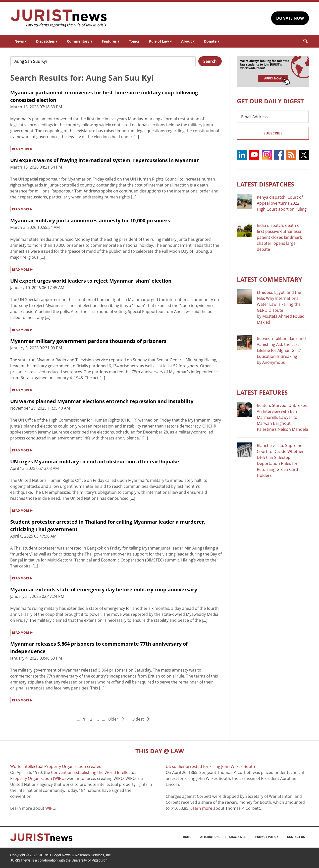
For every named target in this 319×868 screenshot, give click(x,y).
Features (111, 41)
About (188, 41)
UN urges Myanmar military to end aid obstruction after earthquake (95, 462)
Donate (212, 41)
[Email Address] (273, 117)
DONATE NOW (290, 18)
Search (210, 61)
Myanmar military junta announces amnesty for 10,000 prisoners (90, 220)
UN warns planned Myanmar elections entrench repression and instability (102, 401)
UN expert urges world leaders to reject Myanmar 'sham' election (91, 281)
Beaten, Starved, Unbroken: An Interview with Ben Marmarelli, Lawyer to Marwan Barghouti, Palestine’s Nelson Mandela (283, 417)
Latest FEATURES (262, 392)
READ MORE (22, 149)
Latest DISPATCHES (266, 184)
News (21, 41)
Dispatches (47, 41)
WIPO (50, 808)
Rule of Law (160, 41)
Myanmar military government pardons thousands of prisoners (88, 341)
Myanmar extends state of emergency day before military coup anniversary (104, 589)
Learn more (201, 808)
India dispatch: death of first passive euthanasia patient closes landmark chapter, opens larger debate (279, 237)
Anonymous (274, 362)
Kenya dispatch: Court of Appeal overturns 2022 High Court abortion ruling (282, 203)
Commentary (80, 41)
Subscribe (273, 133)
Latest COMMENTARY (269, 279)
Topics (134, 41)
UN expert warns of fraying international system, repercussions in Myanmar (105, 160)
